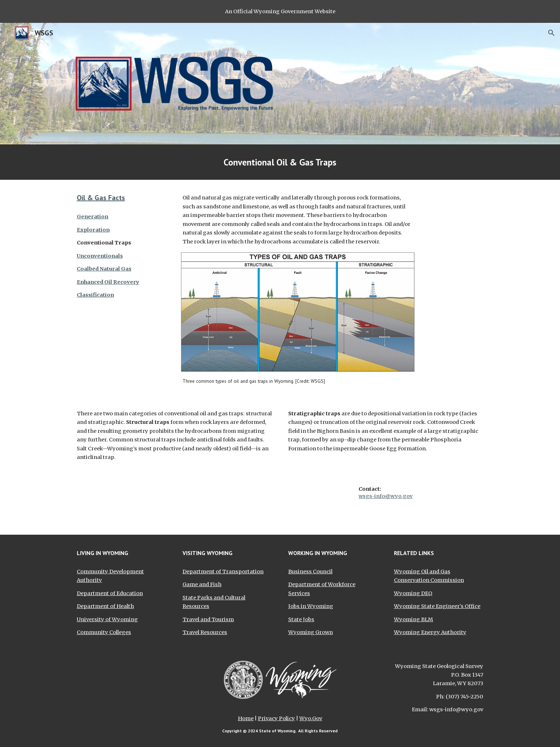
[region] (280, 11)
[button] (551, 33)
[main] (280, 162)
